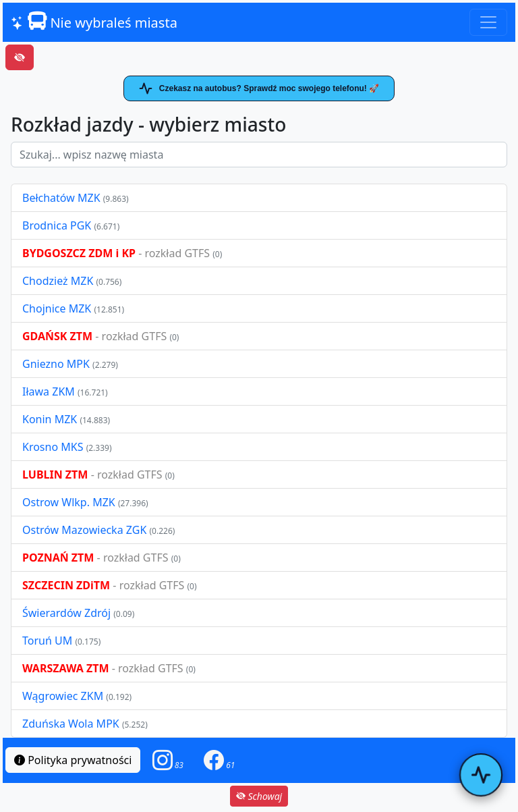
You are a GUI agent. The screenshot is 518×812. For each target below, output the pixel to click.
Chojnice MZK (58, 308)
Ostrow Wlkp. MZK (70, 502)
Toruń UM (47, 641)
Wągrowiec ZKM (64, 696)
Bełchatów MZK (61, 198)
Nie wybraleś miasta (94, 22)
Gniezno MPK (57, 364)
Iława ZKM (49, 391)
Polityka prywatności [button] (73, 760)
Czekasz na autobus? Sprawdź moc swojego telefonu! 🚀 (259, 88)
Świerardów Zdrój (66, 613)
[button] (168, 760)
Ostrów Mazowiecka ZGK (86, 530)
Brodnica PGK (58, 225)
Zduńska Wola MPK (71, 724)
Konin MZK (50, 419)
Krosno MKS (54, 447)
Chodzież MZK (58, 281)
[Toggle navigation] (488, 22)
